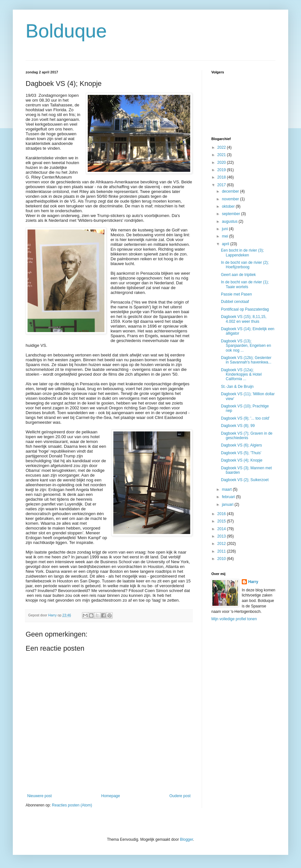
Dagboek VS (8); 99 (238, 426)
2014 (222, 529)
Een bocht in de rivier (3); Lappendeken (242, 253)
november (231, 199)
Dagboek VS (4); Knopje (242, 460)
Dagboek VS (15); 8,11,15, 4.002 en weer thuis (244, 319)
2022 (222, 147)
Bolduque (66, 31)
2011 (222, 551)
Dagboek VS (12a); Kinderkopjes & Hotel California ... (241, 375)
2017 (222, 185)
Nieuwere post (40, 796)
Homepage (111, 796)
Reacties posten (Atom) (72, 805)
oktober (229, 206)
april (226, 244)
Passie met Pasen (236, 294)
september (232, 214)
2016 (222, 514)
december (231, 191)
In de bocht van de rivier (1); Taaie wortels (245, 284)
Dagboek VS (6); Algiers (241, 445)
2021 (222, 155)
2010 (222, 559)
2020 (222, 163)
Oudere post (180, 796)
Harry (253, 582)
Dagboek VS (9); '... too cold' (245, 418)
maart (227, 489)
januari (228, 505)
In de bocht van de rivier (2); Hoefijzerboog (245, 265)
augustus (230, 221)
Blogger (187, 839)
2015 (222, 521)
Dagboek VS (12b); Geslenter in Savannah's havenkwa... (246, 360)
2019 (222, 170)
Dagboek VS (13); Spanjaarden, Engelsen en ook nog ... (246, 346)
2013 (222, 536)
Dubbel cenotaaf (235, 302)
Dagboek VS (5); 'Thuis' (241, 453)
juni (225, 229)
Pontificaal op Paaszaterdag (245, 309)
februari (229, 497)
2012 (222, 544)
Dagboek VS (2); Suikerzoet (245, 480)
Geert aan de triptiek (238, 275)
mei (226, 236)
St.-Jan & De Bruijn (237, 387)
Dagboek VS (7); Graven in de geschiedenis (247, 436)
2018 (222, 177)
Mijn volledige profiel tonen (234, 619)
